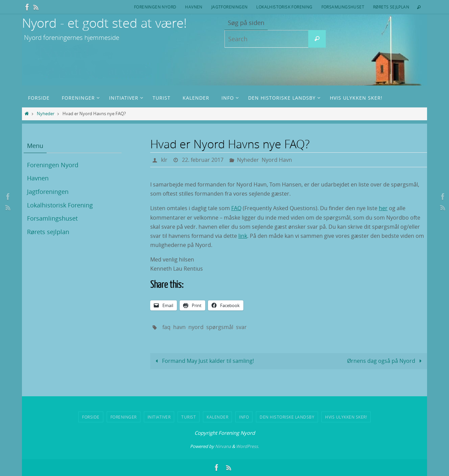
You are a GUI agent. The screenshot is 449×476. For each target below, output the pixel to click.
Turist (189, 417)
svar (241, 327)
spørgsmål (220, 327)
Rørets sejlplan (391, 7)
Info (244, 417)
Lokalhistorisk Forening (284, 7)
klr (164, 160)
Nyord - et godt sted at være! (104, 23)
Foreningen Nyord (155, 7)
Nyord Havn (277, 160)
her (383, 208)
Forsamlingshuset (343, 7)
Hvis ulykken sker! (346, 417)
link (243, 236)
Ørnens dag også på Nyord (386, 361)
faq (166, 327)
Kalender (217, 417)
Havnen (194, 7)
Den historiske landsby (287, 417)
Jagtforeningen (230, 7)
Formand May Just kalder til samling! (203, 361)
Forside (91, 417)
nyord (196, 327)
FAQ (236, 208)
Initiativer (159, 417)
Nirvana (223, 446)
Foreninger (124, 417)
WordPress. (247, 446)
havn (179, 327)
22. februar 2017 (203, 160)
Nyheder (46, 114)
